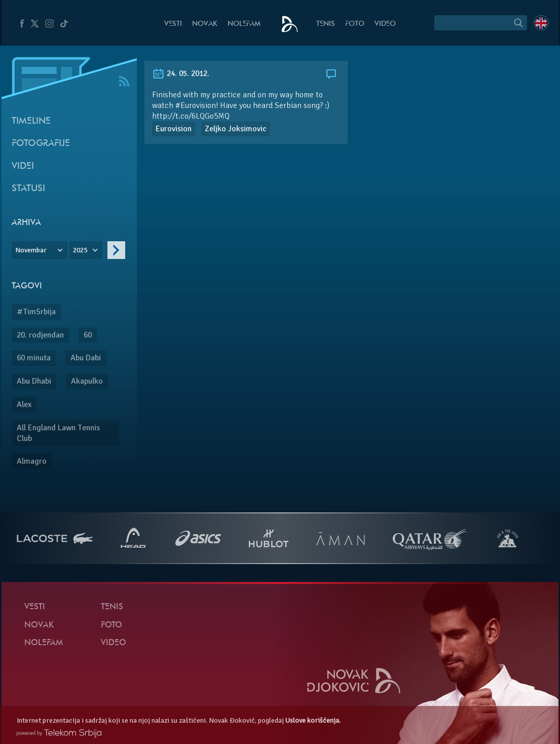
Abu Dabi (86, 358)
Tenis (326, 24)
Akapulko (87, 381)
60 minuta (34, 358)
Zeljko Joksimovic (236, 129)
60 (88, 335)
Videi (23, 166)
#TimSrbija (36, 312)
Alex (24, 404)
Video (385, 24)
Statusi (28, 189)
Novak (205, 24)
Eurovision (174, 129)
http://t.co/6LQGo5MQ (191, 116)
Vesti (173, 24)
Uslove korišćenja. (313, 720)
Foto (355, 24)
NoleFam (244, 24)
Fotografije (41, 144)
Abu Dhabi (34, 381)
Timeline (31, 121)
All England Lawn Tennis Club (58, 433)
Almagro (32, 461)
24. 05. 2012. (181, 73)
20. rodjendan (40, 335)
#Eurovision (196, 105)
